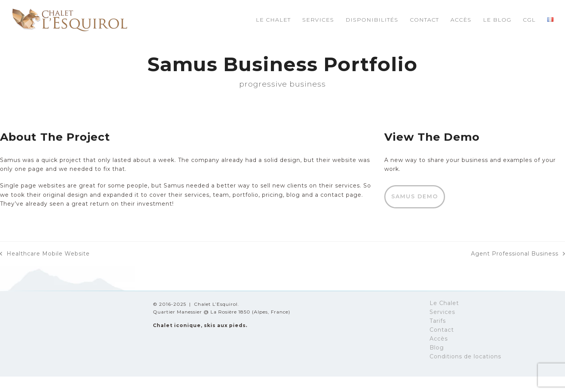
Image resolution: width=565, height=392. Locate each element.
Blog (437, 348)
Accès (439, 339)
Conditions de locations (465, 356)
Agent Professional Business (518, 254)
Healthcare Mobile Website (45, 254)
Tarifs (438, 321)
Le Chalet (444, 303)
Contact (442, 330)
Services (442, 312)
